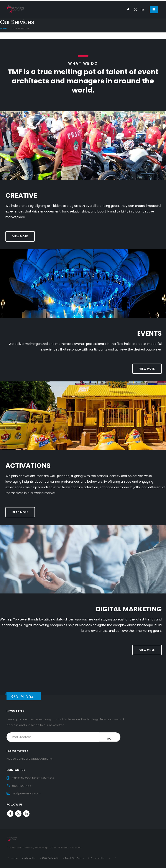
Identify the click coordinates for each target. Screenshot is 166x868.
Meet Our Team (75, 858)
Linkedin (26, 814)
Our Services (50, 858)
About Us (30, 858)
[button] (20, 236)
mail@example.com (26, 793)
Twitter (18, 814)
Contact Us (98, 858)
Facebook (10, 814)
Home (14, 858)
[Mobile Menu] (154, 10)
